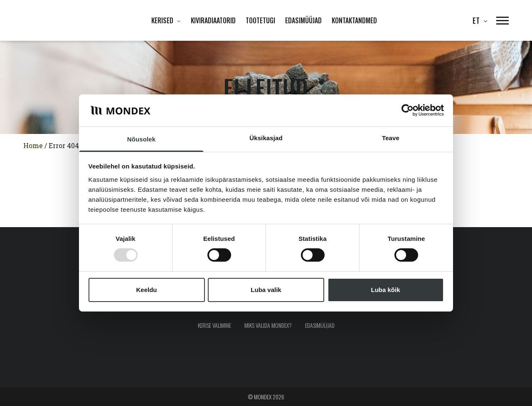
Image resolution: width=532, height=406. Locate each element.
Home (33, 145)
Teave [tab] (391, 138)
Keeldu (146, 290)
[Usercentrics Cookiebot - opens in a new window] (408, 110)
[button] (498, 21)
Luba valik (266, 290)
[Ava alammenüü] (177, 20)
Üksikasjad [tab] (266, 138)
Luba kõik (385, 290)
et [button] (478, 20)
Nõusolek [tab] (141, 139)
